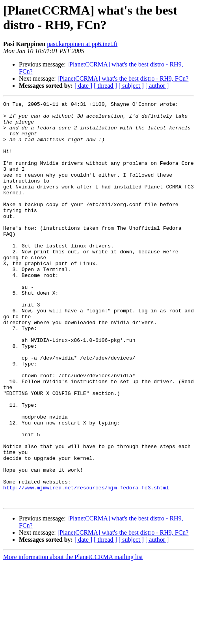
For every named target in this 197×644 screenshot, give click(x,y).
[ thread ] (105, 86)
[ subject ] (131, 86)
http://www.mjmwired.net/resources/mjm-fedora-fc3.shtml (86, 565)
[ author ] (157, 86)
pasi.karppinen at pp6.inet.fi (82, 44)
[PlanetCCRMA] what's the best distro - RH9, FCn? (123, 78)
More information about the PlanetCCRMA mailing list (73, 637)
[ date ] (83, 86)
